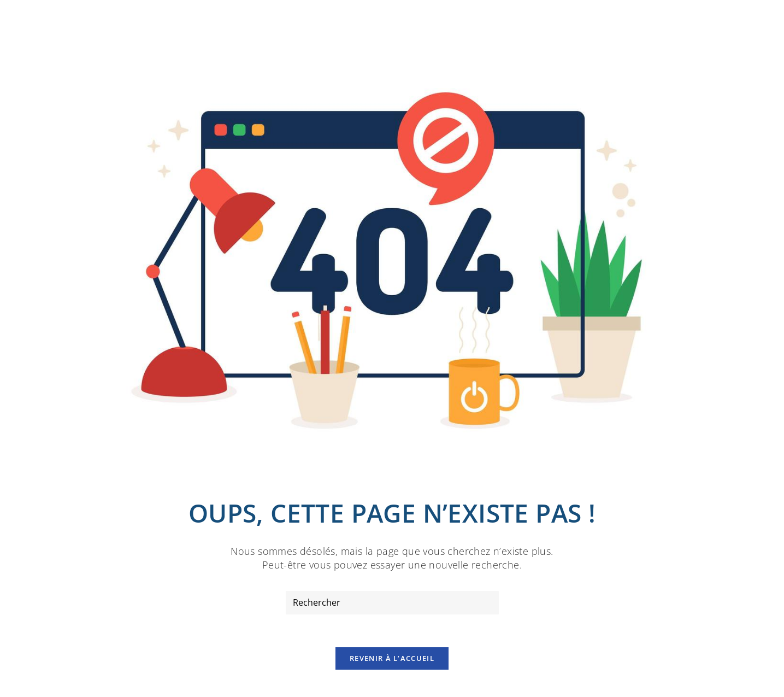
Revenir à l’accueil (392, 658)
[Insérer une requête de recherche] (392, 603)
